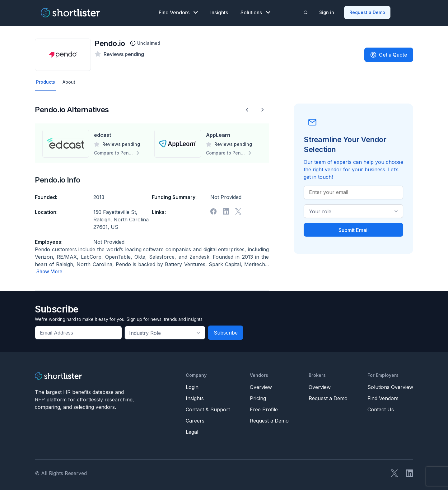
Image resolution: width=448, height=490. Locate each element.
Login (192, 385)
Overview (261, 385)
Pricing (258, 396)
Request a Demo (368, 11)
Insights (219, 11)
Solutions (255, 11)
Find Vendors (178, 11)
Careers (195, 419)
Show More (50, 270)
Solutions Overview (390, 385)
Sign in (328, 11)
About (72, 80)
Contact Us (381, 408)
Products (47, 80)
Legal (192, 430)
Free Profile (264, 408)
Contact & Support (208, 408)
